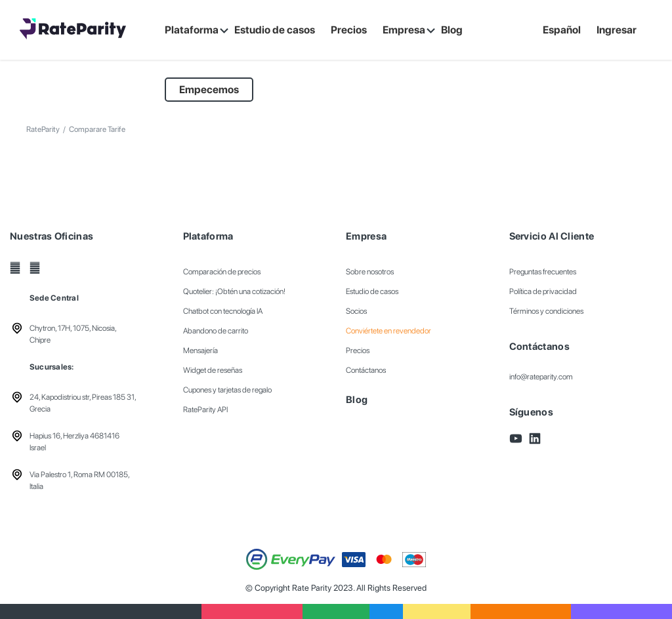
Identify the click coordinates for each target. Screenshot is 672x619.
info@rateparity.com (541, 377)
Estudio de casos (372, 291)
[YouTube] (15, 268)
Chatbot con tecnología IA (223, 311)
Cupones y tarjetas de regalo (227, 390)
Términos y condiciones (546, 311)
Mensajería (200, 351)
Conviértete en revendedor (388, 331)
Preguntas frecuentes (543, 272)
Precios (358, 351)
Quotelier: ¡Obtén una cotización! (234, 291)
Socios (356, 311)
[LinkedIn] (35, 268)
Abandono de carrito (216, 331)
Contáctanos (366, 370)
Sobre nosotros (370, 272)
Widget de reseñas (213, 370)
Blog (357, 400)
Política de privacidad (543, 291)
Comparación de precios (222, 272)
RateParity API (205, 410)
